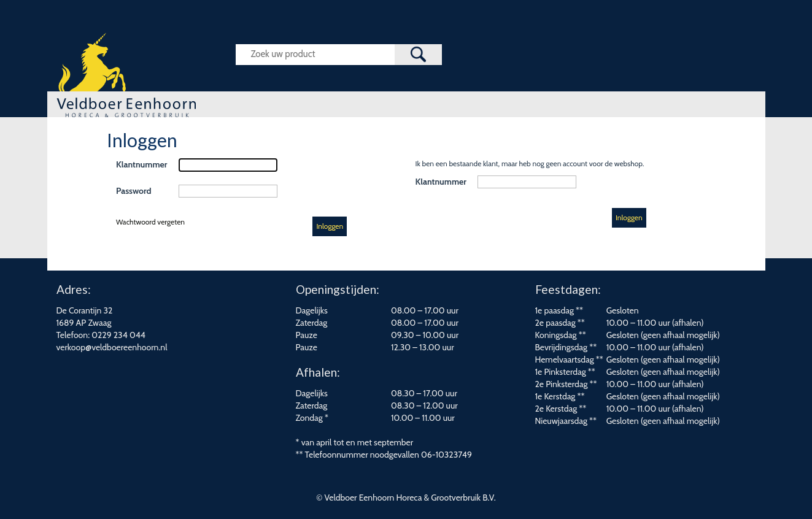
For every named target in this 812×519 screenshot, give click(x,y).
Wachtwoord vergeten (150, 222)
